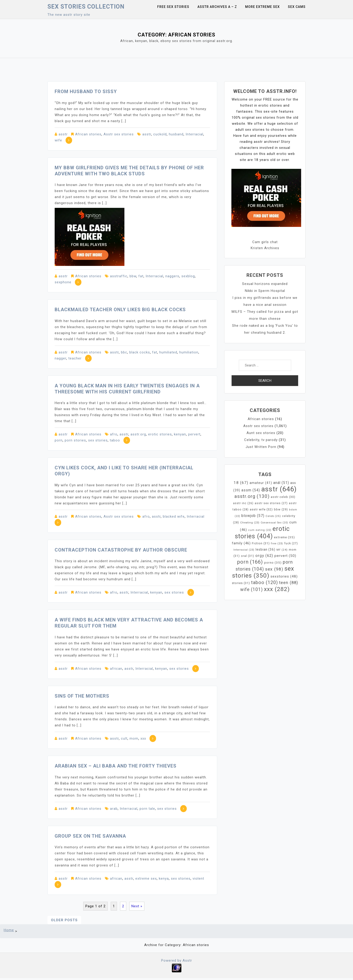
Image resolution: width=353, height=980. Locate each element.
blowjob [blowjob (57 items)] (253, 516)
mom (134, 738)
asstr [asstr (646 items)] (279, 489)
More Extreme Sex (262, 7)
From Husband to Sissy (86, 91)
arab (114, 809)
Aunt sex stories (261, 433)
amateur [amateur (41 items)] (261, 483)
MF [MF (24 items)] (282, 550)
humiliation (189, 352)
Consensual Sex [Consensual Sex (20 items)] (274, 523)
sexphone (63, 282)
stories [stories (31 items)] (241, 583)
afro (114, 434)
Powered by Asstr (177, 960)
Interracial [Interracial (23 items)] (244, 550)
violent (198, 879)
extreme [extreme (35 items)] (284, 537)
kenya (164, 879)
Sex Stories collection (86, 7)
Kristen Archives (265, 248)
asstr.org (138, 434)
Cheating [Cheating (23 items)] (250, 523)
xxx (143, 738)
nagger (60, 358)
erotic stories (160, 434)
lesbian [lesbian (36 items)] (265, 549)
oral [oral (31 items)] (248, 556)
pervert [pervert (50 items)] (285, 556)
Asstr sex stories (119, 134)
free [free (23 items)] (277, 543)
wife (58, 140)
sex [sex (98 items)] (274, 569)
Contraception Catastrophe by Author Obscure (121, 550)
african (116, 669)
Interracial (194, 134)
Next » (137, 906)
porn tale (147, 809)
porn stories (75, 440)
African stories (88, 134)
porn (59, 440)
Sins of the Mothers (82, 696)
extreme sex (146, 879)
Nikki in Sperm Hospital (265, 291)
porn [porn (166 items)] (250, 562)
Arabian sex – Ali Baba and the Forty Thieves (116, 766)
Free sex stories (173, 7)
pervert (194, 434)
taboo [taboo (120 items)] (265, 582)
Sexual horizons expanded (265, 284)
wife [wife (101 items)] (251, 590)
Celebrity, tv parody (261, 440)
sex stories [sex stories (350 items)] (263, 572)
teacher (75, 358)
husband (176, 134)
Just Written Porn (261, 447)
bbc (124, 352)
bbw (133, 276)
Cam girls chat (265, 242)
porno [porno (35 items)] (273, 562)
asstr (63, 134)
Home (9, 930)
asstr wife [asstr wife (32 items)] (261, 509)
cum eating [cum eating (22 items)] (260, 530)
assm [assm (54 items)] (251, 490)
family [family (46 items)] (241, 543)
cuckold (160, 134)
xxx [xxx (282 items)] (277, 589)
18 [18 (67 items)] (241, 483)
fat (141, 276)
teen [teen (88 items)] (289, 583)
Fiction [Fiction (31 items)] (261, 543)
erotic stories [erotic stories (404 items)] (262, 532)
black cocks (140, 352)
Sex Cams (297, 7)
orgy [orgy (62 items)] (264, 556)
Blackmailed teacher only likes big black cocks (120, 310)
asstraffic (119, 276)
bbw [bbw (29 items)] (281, 509)
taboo (115, 440)
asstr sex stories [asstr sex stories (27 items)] (271, 503)
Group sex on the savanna (90, 836)
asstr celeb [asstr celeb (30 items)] (283, 497)
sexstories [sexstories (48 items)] (284, 576)
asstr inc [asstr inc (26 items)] (243, 503)
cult (124, 738)
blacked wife (174, 516)
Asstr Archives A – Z (217, 7)
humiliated (168, 352)
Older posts (64, 920)
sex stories (98, 440)
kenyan (180, 434)
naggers (172, 276)
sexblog (188, 276)
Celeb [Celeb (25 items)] (273, 516)
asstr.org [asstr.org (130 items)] (252, 496)
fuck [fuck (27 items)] (291, 543)
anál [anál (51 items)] (281, 483)
